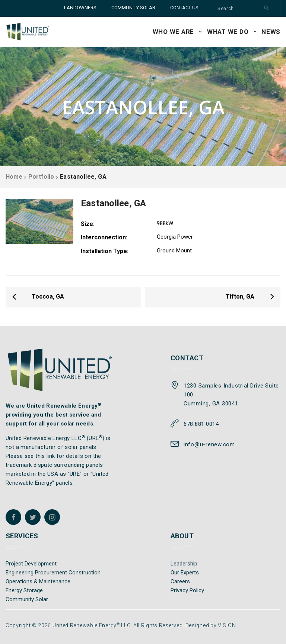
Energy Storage (24, 590)
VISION (227, 625)
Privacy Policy (187, 590)
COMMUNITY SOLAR (133, 8)
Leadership (184, 564)
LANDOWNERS (80, 8)
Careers (180, 581)
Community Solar (27, 599)
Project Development (31, 564)
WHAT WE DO (228, 32)
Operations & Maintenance (38, 581)
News (271, 32)
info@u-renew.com (209, 444)
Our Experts (185, 573)
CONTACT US (184, 8)
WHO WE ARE (174, 32)
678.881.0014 (201, 424)
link (51, 456)
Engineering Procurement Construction (53, 573)
